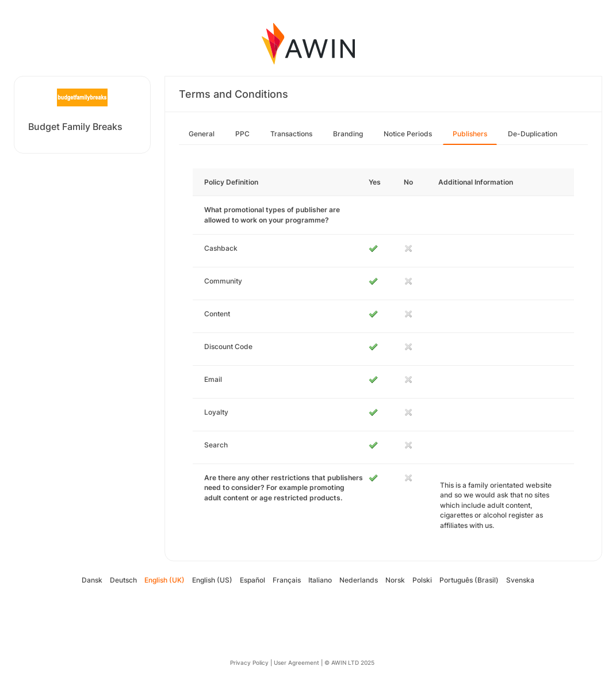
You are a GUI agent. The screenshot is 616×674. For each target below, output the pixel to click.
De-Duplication (533, 134)
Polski (422, 580)
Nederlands (359, 580)
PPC (242, 134)
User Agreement (296, 662)
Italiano (320, 580)
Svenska (520, 580)
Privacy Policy (249, 662)
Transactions (291, 134)
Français (287, 580)
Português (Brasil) (469, 580)
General (202, 134)
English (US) (212, 580)
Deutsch (123, 580)
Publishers (470, 134)
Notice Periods (408, 134)
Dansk (92, 580)
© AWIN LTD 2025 (349, 662)
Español (252, 580)
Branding (348, 134)
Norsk (395, 580)
